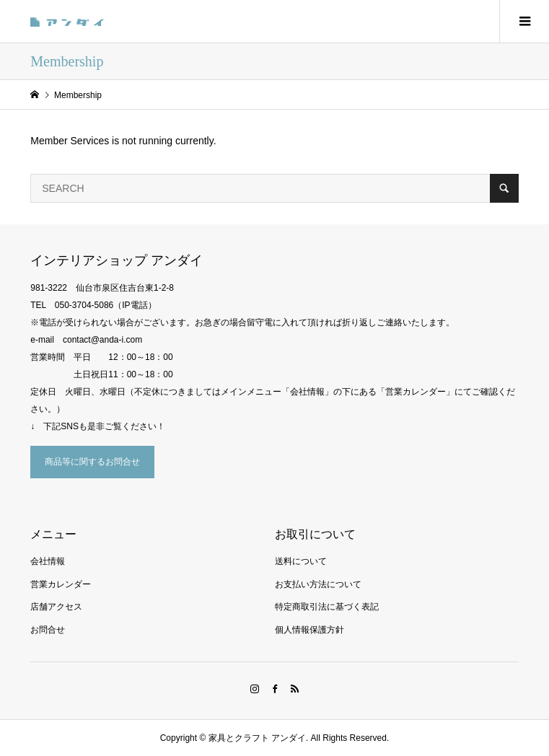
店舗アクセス (56, 607)
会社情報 (48, 561)
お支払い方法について (318, 584)
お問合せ (48, 630)
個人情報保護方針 (309, 630)
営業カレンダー (61, 584)
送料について (301, 561)
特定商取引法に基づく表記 (327, 607)
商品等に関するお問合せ (92, 462)
